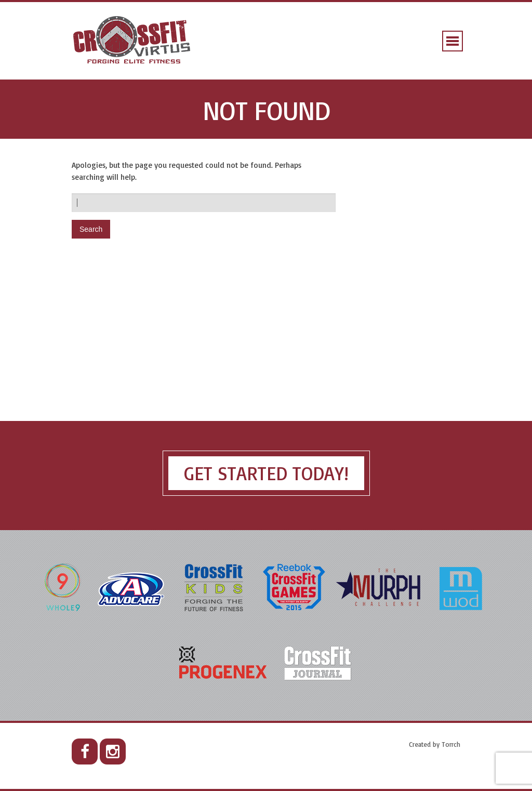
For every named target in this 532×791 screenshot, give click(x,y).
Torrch (451, 744)
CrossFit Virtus (132, 41)
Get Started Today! (266, 473)
